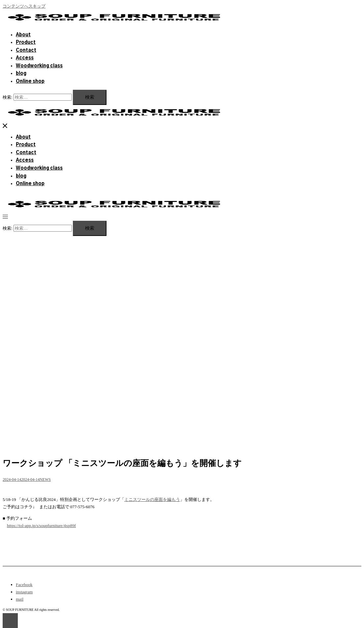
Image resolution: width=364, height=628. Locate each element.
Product (26, 43)
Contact (26, 50)
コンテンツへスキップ (24, 6)
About (23, 35)
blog (21, 74)
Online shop (30, 82)
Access (25, 58)
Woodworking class (39, 66)
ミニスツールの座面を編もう (152, 499)
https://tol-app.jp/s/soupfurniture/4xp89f (41, 526)
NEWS (45, 479)
